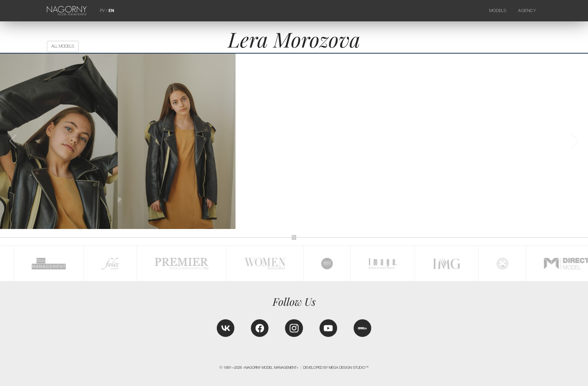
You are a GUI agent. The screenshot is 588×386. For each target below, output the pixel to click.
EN (111, 10)
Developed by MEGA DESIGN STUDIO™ (336, 368)
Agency (527, 10)
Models (498, 10)
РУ (102, 10)
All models (63, 46)
